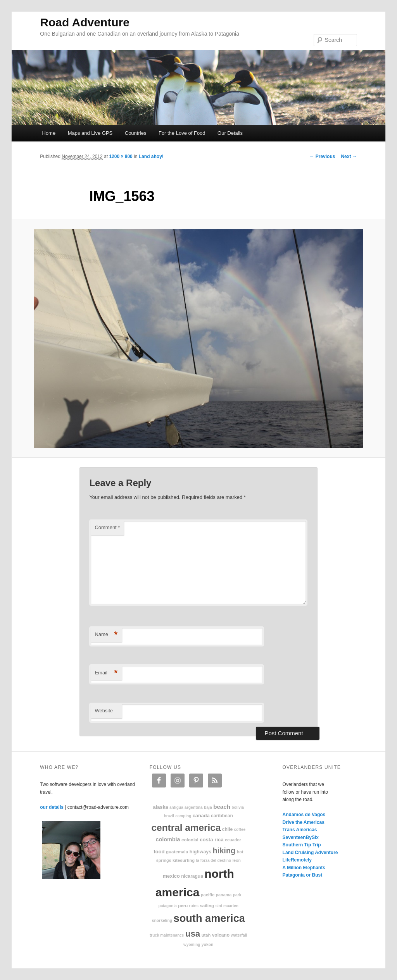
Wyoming (192, 945)
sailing (207, 905)
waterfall (239, 935)
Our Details (230, 133)
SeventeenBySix (301, 837)
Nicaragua (192, 876)
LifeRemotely (297, 860)
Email (106, 673)
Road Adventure (85, 22)
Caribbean (222, 816)
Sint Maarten (227, 906)
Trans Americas (300, 830)
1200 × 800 (121, 156)
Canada (201, 816)
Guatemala (177, 852)
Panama (224, 895)
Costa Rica (212, 840)
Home (49, 133)
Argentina (194, 807)
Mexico (171, 876)
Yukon (208, 945)
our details (52, 807)
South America (209, 918)
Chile (227, 829)
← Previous (322, 156)
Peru (183, 905)
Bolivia (238, 807)
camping (183, 816)
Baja (208, 807)
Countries (136, 133)
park (237, 895)
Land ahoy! (151, 156)
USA (193, 934)
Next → (349, 156)
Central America (186, 828)
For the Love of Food (182, 133)
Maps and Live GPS (90, 133)
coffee (240, 830)
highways (200, 852)
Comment (107, 527)
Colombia (168, 839)
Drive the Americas (304, 822)
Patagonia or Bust (303, 875)
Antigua (176, 807)
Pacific (208, 895)
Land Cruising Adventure (310, 853)
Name (106, 635)
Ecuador (233, 840)
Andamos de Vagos (304, 815)
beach (222, 807)
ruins (194, 906)
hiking (224, 851)
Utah (206, 935)
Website (104, 711)
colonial (190, 840)
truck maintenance (167, 935)
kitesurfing (184, 860)
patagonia (168, 906)
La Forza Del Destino (214, 861)
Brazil (169, 816)
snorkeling (162, 921)
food (159, 852)
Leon (236, 861)
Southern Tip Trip (302, 845)
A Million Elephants (304, 868)
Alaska (160, 807)
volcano (221, 935)
